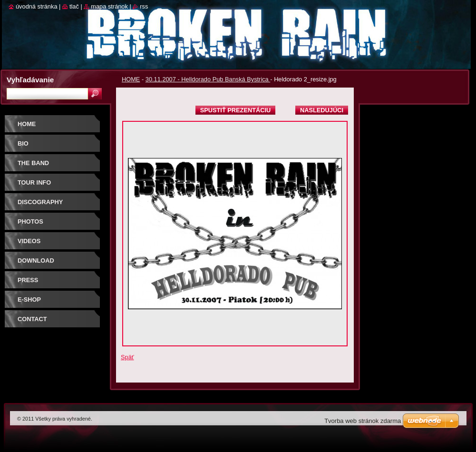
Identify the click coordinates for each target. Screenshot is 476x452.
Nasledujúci (322, 110)
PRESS (28, 280)
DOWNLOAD (36, 260)
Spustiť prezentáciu (236, 110)
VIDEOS (29, 241)
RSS (144, 6)
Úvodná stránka (37, 6)
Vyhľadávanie (30, 80)
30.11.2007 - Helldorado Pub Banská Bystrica (208, 79)
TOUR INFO (34, 182)
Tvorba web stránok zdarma (363, 421)
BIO (23, 143)
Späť (127, 357)
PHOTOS (30, 221)
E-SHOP (29, 300)
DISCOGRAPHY (40, 202)
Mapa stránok (109, 6)
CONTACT (32, 319)
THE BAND (33, 163)
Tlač (74, 6)
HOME (131, 79)
